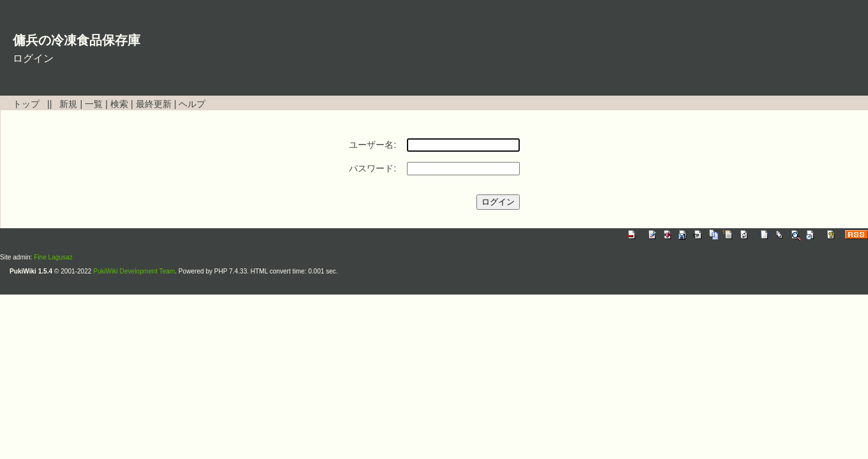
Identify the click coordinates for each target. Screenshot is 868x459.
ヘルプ (192, 104)
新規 (68, 104)
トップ (26, 104)
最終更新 (154, 104)
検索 (119, 104)
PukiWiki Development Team (134, 271)
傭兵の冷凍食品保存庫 (77, 40)
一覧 (94, 104)
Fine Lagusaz (53, 257)
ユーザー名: (372, 145)
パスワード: (372, 168)
